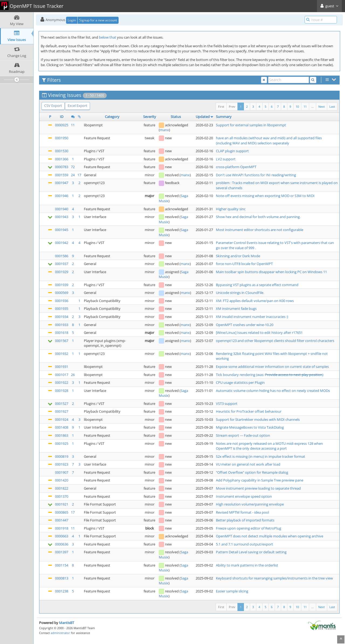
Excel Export (77, 106)
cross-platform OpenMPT (236, 167)
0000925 (62, 125)
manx (164, 130)
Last (332, 106)
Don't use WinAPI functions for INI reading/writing (256, 175)
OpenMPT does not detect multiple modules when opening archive (270, 536)
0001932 (62, 354)
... (313, 106)
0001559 (62, 175)
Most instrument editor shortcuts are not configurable (260, 230)
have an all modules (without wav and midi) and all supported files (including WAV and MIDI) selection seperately (269, 140)
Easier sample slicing (232, 591)
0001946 (62, 196)
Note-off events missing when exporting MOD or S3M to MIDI (265, 196)
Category (112, 117)
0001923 (62, 464)
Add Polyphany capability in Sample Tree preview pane (260, 480)
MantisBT (67, 623)
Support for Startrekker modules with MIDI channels (258, 419)
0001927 (62, 411)
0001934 (62, 317)
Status (176, 117)
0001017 (62, 375)
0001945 (62, 230)
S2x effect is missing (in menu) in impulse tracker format (261, 456)
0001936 (62, 301)
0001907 (62, 472)
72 (73, 167)
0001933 (62, 325)
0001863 (62, 435)
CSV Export (53, 106)
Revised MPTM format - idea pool (242, 512)
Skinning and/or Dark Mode (238, 256)
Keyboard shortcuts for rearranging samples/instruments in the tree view (274, 578)
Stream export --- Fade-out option (243, 435)
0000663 (62, 536)
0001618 (62, 333)
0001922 (62, 382)
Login (72, 20)
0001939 (62, 285)
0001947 (62, 183)
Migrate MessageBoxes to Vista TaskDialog (250, 427)
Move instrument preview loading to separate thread (258, 488)
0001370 (62, 496)
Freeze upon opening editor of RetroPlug (249, 528)
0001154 (62, 565)
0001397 (62, 552)
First (221, 106)
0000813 (62, 578)
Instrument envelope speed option (244, 496)
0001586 (62, 256)
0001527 (62, 404)
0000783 (62, 167)
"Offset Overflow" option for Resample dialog (252, 472)
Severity (150, 117)
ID (62, 117)
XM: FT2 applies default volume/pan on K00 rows (255, 301)
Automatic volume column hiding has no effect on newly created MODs (273, 391)
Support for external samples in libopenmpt (251, 125)
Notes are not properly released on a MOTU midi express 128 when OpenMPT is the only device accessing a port (269, 446)
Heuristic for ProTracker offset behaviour (249, 411)
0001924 (62, 419)
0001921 (62, 504)
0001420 (62, 480)
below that (108, 37)
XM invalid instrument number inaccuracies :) (252, 317)
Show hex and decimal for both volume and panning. (258, 217)
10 (297, 106)
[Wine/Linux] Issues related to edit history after (254, 333)
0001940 (62, 209)
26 (73, 375)
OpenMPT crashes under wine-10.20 (245, 325)
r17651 (297, 333)
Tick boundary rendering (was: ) (270, 375)
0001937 (62, 264)
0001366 (62, 159)
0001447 (62, 520)
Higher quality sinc (231, 209)
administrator (60, 633)
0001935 (62, 309)
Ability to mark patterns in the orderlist (247, 565)
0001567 (62, 341)
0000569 (62, 293)
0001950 (62, 138)
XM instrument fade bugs (236, 309)
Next (322, 106)
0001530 (62, 151)
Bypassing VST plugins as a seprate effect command (257, 285)
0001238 (62, 591)
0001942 (62, 243)
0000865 (62, 512)
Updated (203, 117)
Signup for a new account (98, 20)
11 (305, 106)
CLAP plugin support (232, 151)
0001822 (62, 488)
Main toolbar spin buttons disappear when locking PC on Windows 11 (271, 272)
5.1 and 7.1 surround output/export (244, 544)
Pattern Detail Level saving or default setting (251, 552)
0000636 (62, 544)
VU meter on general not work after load (248, 464)
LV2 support (226, 159)
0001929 (62, 272)
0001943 (62, 217)
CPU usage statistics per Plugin (240, 382)
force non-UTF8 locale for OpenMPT (244, 264)
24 (73, 175)
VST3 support (227, 404)
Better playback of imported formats (245, 520)
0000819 (62, 456)
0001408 (62, 427)
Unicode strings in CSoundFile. (240, 293)
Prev (232, 106)
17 (79, 175)
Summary (224, 117)
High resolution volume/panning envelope (250, 504)
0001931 (62, 367)
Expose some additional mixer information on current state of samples (272, 367)
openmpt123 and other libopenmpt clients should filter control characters (275, 341)
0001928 (62, 391)
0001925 (62, 443)
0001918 (62, 528)
